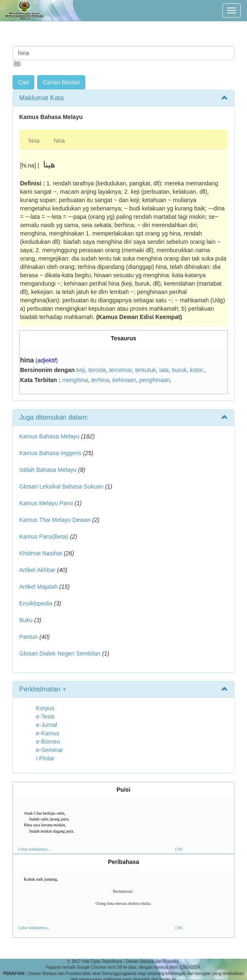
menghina (75, 380)
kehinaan (124, 380)
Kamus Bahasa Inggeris (50, 453)
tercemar (120, 370)
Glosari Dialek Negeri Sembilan (60, 653)
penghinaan (154, 380)
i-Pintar (45, 758)
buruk (179, 370)
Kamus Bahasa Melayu (50, 436)
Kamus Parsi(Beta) (44, 537)
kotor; (197, 370)
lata (164, 370)
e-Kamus (48, 733)
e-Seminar (50, 750)
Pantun (28, 637)
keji (81, 370)
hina (34, 141)
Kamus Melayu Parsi (46, 503)
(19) (179, 849)
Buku (26, 620)
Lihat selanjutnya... (34, 849)
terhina (100, 380)
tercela (97, 370)
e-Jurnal (47, 725)
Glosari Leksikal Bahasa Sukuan (61, 486)
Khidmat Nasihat (41, 553)
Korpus (45, 708)
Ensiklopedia (36, 603)
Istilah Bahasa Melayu (48, 470)
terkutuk (145, 370)
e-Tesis (45, 717)
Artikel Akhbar (37, 570)
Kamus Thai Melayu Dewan (55, 520)
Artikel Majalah (38, 587)
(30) (179, 928)
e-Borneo (48, 742)
